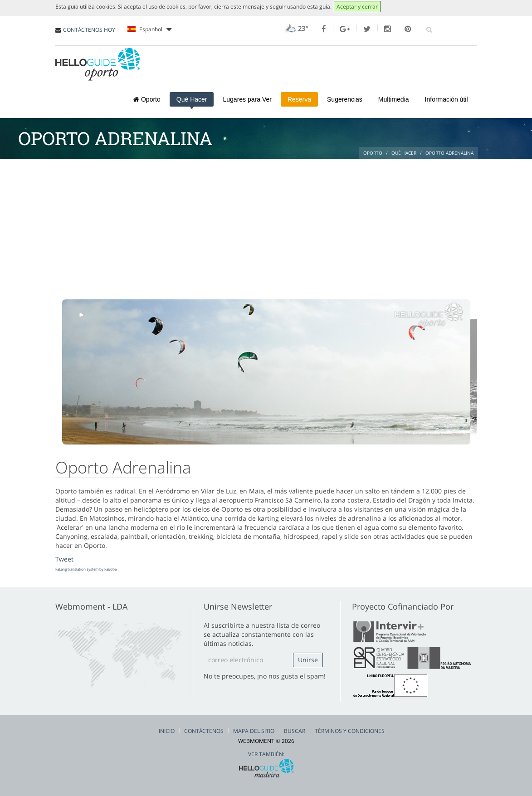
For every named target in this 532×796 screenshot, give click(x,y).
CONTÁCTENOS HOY (89, 30)
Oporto (147, 99)
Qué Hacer (192, 99)
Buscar (295, 731)
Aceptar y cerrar (357, 7)
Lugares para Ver (247, 99)
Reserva (299, 99)
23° (295, 28)
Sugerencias (345, 99)
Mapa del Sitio (254, 731)
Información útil (447, 99)
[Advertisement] (266, 227)
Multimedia (394, 99)
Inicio (167, 731)
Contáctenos (204, 731)
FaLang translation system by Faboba (86, 569)
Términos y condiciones (350, 731)
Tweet (64, 559)
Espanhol (149, 29)
